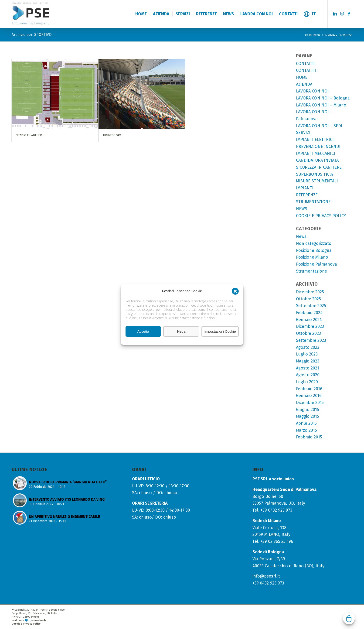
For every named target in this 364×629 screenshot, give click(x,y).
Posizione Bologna (314, 250)
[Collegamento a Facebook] (349, 14)
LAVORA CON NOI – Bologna (323, 98)
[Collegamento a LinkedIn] (335, 14)
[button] (235, 291)
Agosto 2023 (308, 347)
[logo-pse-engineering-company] (42, 14)
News (301, 236)
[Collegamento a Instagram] (342, 14)
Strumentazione (311, 271)
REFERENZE (307, 195)
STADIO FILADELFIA (29, 135)
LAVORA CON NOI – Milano (321, 105)
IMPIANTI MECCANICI (316, 154)
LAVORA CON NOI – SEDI (319, 126)
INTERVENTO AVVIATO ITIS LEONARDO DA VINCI (67, 499)
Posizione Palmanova (316, 264)
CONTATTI (305, 64)
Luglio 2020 (307, 382)
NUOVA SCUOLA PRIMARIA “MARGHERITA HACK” (68, 482)
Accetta (143, 331)
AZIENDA (304, 84)
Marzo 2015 (306, 430)
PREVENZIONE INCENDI (318, 147)
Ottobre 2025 (308, 299)
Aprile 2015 (306, 423)
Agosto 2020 (308, 375)
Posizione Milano (312, 257)
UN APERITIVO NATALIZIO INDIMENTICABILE (64, 517)
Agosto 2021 (308, 368)
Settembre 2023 (311, 340)
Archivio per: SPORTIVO (32, 35)
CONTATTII (306, 70)
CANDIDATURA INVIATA (317, 160)
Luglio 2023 (307, 354)
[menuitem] (141, 14)
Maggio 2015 (308, 416)
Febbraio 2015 (309, 437)
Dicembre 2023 (310, 326)
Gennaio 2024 (309, 320)
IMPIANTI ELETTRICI (315, 140)
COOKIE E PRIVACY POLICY (321, 216)
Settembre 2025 (311, 306)
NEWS (302, 209)
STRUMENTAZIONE (313, 202)
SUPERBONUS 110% (315, 174)
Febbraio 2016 (309, 389)
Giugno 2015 (308, 410)
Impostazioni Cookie (220, 331)
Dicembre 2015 (310, 403)
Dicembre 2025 (310, 292)
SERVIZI (303, 133)
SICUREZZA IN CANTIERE (319, 167)
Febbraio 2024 (309, 313)
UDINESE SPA (112, 135)
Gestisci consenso (349, 619)
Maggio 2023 (308, 361)
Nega (181, 331)
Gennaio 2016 (309, 396)
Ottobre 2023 (308, 333)
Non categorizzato (314, 243)
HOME (302, 77)
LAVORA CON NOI (312, 91)
